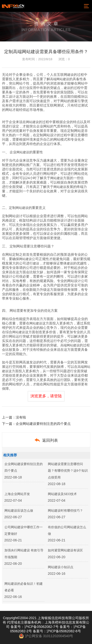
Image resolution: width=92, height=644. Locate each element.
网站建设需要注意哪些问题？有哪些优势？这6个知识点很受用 (68, 471)
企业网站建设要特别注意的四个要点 (43, 424)
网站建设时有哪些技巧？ (65, 511)
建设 (70, 75)
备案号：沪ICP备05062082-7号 (35, 627)
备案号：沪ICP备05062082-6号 (57, 631)
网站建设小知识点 (61, 567)
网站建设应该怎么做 (19, 511)
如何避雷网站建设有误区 (65, 550)
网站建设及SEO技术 (62, 494)
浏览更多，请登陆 (46, 396)
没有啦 (21, 417)
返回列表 (46, 440)
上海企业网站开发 (17, 494)
